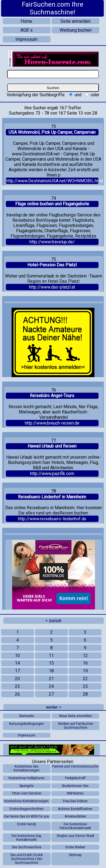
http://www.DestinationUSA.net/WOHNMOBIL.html (52, 181)
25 (85, 686)
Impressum (26, 39)
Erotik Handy (27, 824)
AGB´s (26, 30)
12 (85, 656)
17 (17, 671)
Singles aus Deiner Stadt (75, 836)
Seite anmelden (75, 21)
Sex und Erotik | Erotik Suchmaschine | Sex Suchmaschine (26, 859)
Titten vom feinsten (26, 793)
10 (17, 656)
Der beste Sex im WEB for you (27, 816)
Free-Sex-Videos (75, 801)
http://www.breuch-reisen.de (52, 423)
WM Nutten (75, 793)
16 (85, 663)
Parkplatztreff (75, 778)
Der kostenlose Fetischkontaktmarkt (75, 826)
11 (51, 656)
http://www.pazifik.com (52, 474)
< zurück (53, 621)
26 (17, 694)
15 (51, 663)
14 (17, 663)
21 (51, 679)
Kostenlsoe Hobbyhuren (27, 778)
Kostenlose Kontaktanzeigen (26, 801)
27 (51, 694)
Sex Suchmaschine (27, 847)
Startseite (26, 716)
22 (85, 679)
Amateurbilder (75, 816)
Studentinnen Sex (75, 786)
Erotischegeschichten (27, 809)
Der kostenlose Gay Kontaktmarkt (26, 838)
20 (17, 679)
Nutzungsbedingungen (26, 724)
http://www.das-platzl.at (52, 287)
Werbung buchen (76, 30)
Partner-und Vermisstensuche (75, 766)
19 (85, 671)
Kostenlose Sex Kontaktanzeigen (26, 768)
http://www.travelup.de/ (52, 242)
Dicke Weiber (75, 847)
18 (51, 671)
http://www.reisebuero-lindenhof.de (52, 519)
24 (51, 686)
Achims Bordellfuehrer (75, 809)
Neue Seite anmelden (75, 716)
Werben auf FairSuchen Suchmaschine (76, 726)
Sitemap (75, 855)
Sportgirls (26, 786)
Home (26, 21)
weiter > (54, 707)
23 (17, 686)
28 (85, 694)
